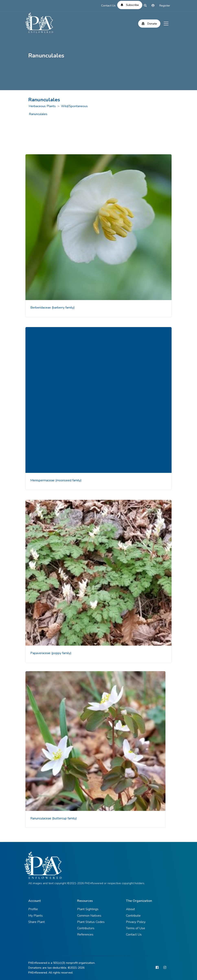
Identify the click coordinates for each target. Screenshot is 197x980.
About (130, 909)
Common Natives (89, 916)
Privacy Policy (136, 922)
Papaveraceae (41, 653)
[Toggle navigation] (166, 24)
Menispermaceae (43, 480)
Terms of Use (136, 928)
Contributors (86, 928)
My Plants (36, 916)
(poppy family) (61, 653)
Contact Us (108, 6)
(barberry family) (63, 308)
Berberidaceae (41, 308)
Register (165, 6)
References (85, 935)
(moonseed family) (68, 480)
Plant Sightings (88, 909)
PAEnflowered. (38, 973)
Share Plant (37, 922)
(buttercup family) (65, 818)
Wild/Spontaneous (74, 106)
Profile (33, 909)
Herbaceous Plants (42, 106)
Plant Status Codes (91, 922)
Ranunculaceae (41, 818)
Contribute (133, 916)
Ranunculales (38, 114)
